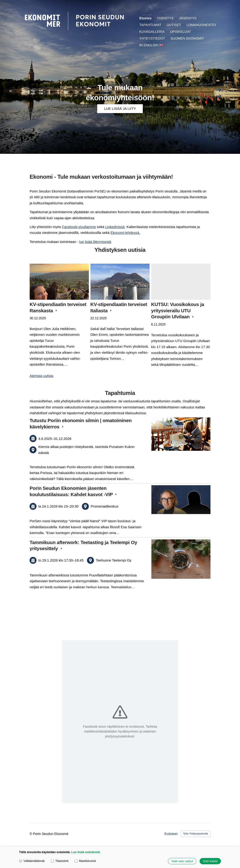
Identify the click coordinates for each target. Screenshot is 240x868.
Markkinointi (85, 861)
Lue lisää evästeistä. (86, 852)
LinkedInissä (115, 227)
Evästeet (171, 834)
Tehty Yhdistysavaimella (195, 834)
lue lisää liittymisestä (95, 242)
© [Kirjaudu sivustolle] (31, 834)
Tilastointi (60, 861)
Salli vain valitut (182, 861)
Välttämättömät (32, 861)
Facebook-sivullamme (79, 227)
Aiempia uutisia (41, 376)
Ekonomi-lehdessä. (125, 233)
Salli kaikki (210, 861)
